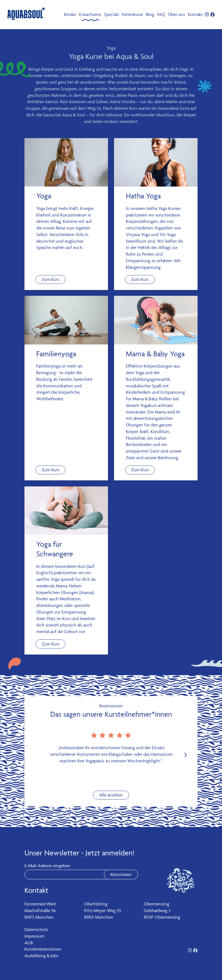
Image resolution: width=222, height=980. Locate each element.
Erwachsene (90, 14)
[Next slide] (186, 755)
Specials (112, 14)
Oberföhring (96, 904)
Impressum (34, 936)
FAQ (161, 14)
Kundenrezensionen (43, 949)
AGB (29, 943)
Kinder (70, 14)
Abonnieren (121, 874)
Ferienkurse (132, 14)
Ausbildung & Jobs (41, 956)
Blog (150, 14)
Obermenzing (156, 904)
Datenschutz (36, 929)
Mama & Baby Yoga (155, 354)
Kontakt (195, 14)
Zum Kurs (51, 279)
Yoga (44, 196)
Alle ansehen (111, 795)
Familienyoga (56, 354)
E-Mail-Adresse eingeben (47, 866)
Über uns (177, 14)
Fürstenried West (40, 904)
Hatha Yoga (143, 196)
